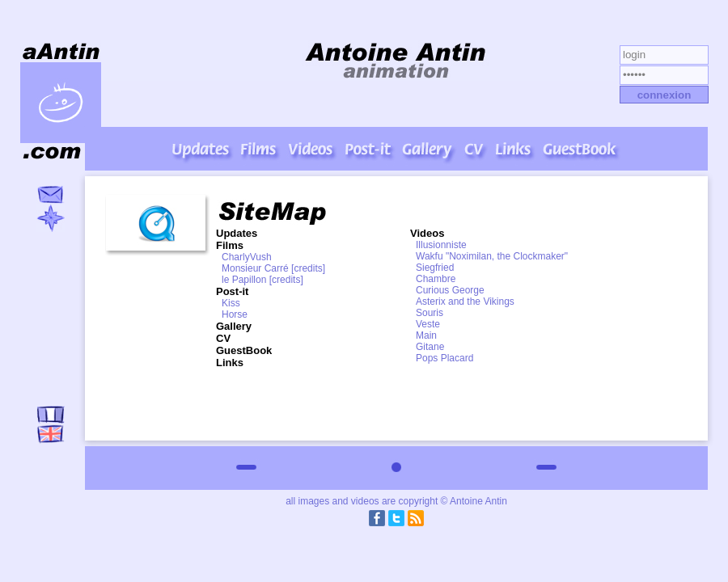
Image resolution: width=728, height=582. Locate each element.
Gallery (234, 326)
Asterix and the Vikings (465, 302)
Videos (427, 233)
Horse (235, 314)
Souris (430, 313)
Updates (237, 233)
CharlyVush (247, 257)
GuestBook (244, 350)
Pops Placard (444, 358)
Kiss (231, 303)
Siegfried (435, 268)
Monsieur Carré (255, 268)
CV (223, 338)
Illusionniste (441, 245)
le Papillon (244, 280)
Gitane (430, 347)
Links (230, 363)
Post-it (232, 291)
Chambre (436, 279)
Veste (428, 324)
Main (426, 335)
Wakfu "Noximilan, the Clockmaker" (492, 256)
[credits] (308, 268)
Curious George (450, 290)
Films (230, 245)
